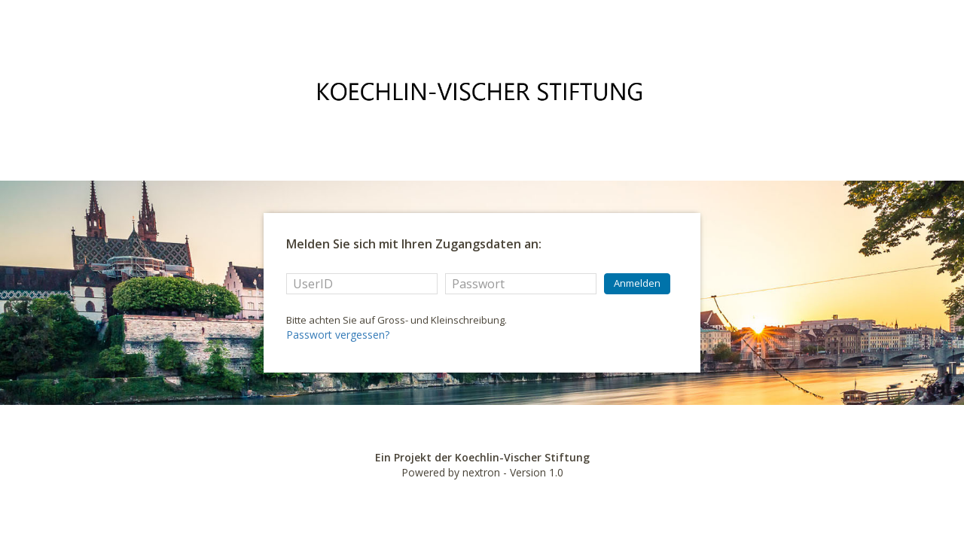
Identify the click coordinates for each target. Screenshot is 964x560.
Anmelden (637, 283)
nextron (481, 472)
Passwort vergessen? (338, 335)
